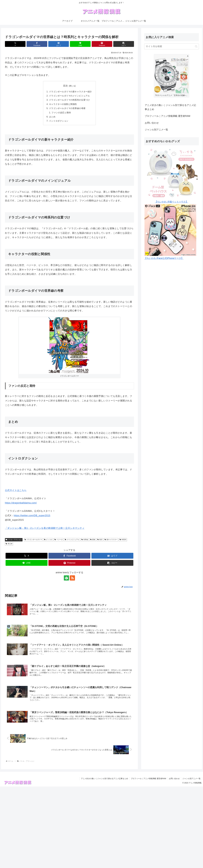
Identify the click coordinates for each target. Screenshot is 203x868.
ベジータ (59, 540)
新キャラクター (111, 540)
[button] (124, 44)
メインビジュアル (72, 540)
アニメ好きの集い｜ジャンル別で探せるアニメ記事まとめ (170, 107)
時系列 (123, 540)
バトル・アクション (14, 540)
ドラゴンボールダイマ (33, 540)
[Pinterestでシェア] (102, 44)
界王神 (9, 544)
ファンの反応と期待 (61, 113)
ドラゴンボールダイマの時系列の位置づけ (69, 100)
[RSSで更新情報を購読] (72, 578)
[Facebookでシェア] (37, 44)
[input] (171, 46)
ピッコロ (48, 540)
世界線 (85, 540)
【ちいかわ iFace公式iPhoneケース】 (164, 258)
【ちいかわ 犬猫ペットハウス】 (171, 202)
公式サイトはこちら (16, 490)
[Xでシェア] (15, 44)
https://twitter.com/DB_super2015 (32, 516)
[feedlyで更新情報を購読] (66, 578)
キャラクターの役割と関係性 (63, 104)
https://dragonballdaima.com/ (21, 503)
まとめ (52, 117)
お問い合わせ (152, 123)
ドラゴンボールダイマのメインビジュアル (69, 96)
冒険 (93, 540)
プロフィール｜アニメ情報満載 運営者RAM (167, 116)
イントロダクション (59, 121)
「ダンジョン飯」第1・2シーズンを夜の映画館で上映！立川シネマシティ (45, 528)
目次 (66, 86)
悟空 (100, 540)
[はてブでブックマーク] (59, 44)
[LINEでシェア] (80, 44)
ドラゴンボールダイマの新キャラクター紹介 (70, 92)
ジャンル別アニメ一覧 (156, 130)
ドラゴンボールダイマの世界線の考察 (67, 108)
